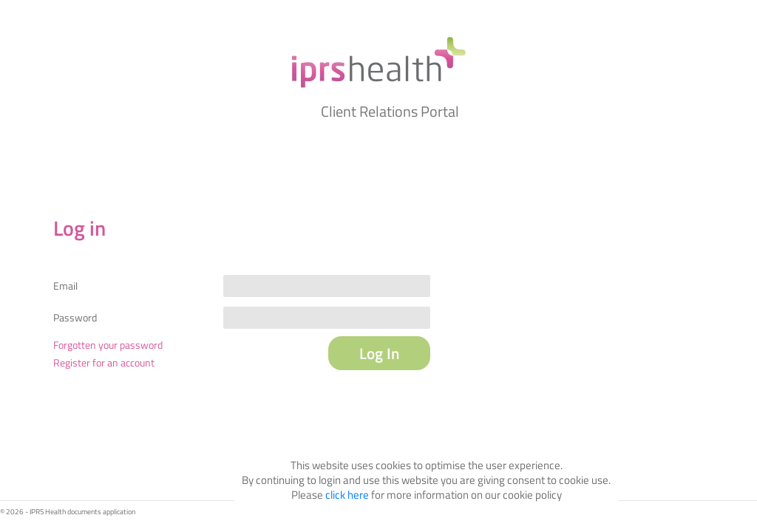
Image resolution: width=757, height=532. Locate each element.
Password (75, 318)
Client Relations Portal (390, 111)
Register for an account (104, 362)
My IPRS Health (378, 62)
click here (347, 495)
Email (65, 286)
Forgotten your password (108, 345)
